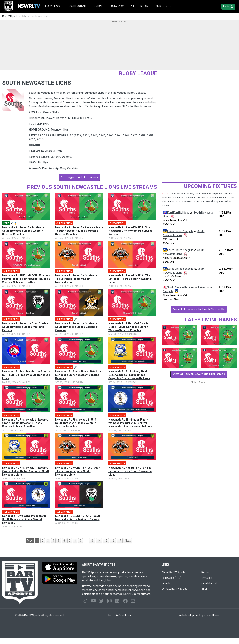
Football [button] (98, 6)
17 (120, 541)
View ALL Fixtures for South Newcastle (199, 309)
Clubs (24, 16)
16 (113, 541)
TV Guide (197, 201)
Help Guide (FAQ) (171, 578)
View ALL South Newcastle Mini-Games (199, 374)
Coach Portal (209, 583)
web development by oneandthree (199, 615)
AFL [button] (132, 6)
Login (228, 7)
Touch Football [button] (77, 6)
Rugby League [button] (53, 6)
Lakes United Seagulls (180, 231)
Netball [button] (145, 6)
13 (92, 541)
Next (128, 541)
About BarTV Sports (173, 572)
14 (99, 541)
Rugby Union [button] (117, 6)
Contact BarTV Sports (174, 589)
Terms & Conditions (119, 615)
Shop (205, 589)
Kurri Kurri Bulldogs (178, 213)
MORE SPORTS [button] (164, 6)
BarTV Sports (10, 16)
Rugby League (138, 73)
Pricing (205, 572)
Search (166, 583)
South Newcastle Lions (181, 287)
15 (106, 541)
